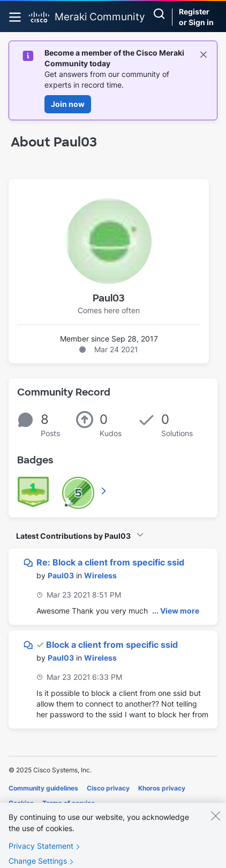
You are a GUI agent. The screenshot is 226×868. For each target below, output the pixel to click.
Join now (68, 104)
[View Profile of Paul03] (61, 575)
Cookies (21, 803)
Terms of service (69, 803)
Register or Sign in (196, 17)
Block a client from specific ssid (112, 645)
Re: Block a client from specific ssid (110, 562)
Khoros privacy (162, 788)
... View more (176, 611)
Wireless (100, 575)
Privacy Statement (41, 853)
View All (104, 491)
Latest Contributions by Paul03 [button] (73, 536)
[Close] (215, 823)
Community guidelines (43, 788)
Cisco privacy (108, 788)
